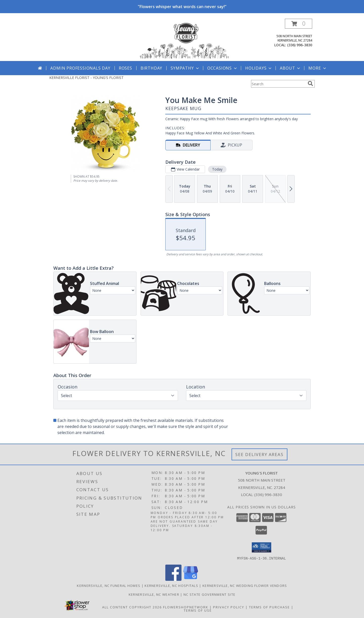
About (290, 68)
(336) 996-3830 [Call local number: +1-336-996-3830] (300, 45)
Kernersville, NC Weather (154, 594)
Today (217, 169)
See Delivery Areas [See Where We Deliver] (259, 454)
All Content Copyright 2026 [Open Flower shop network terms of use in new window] (132, 607)
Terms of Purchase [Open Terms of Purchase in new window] (269, 607)
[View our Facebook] (173, 579)
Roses (126, 68)
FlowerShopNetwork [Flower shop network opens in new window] (186, 607)
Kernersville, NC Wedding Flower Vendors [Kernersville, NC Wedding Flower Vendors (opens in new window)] (245, 585)
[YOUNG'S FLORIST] (184, 40)
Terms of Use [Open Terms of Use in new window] (198, 610)
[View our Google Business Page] (191, 579)
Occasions (223, 68)
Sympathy (185, 68)
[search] (310, 84)
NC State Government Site (209, 594)
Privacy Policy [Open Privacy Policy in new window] (229, 607)
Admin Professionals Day (80, 68)
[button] (299, 24)
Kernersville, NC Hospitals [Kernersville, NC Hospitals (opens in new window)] (171, 585)
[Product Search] (278, 84)
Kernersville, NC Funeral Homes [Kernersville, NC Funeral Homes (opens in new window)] (109, 585)
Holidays (259, 68)
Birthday (151, 68)
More (318, 68)
